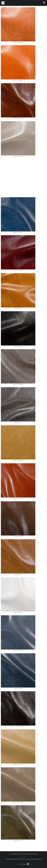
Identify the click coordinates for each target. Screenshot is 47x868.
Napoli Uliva (18, 841)
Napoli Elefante (18, 384)
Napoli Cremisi (18, 270)
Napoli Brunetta (18, 118)
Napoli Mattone (18, 499)
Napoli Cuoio (18, 308)
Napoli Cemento (18, 156)
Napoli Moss (18, 575)
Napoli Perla (18, 613)
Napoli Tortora (18, 803)
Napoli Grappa (18, 461)
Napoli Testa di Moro (18, 727)
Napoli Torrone (18, 765)
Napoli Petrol (18, 689)
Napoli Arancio (18, 80)
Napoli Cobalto (18, 232)
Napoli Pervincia (18, 651)
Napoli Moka (18, 537)
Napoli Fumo (18, 423)
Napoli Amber (18, 42)
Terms (24, 856)
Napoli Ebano (18, 346)
